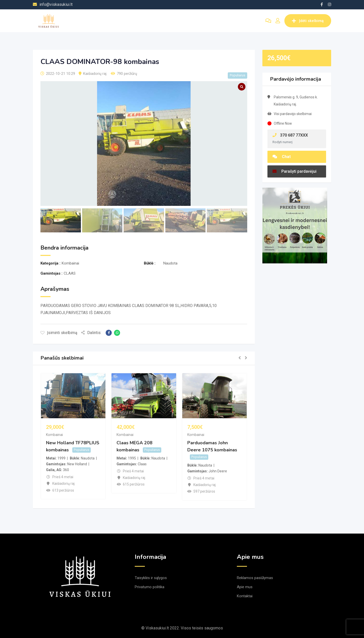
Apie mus (245, 587)
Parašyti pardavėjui (294, 171)
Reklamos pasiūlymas (255, 578)
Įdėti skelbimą (308, 21)
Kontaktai (245, 596)
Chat (282, 157)
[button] (240, 358)
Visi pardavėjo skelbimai (293, 114)
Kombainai (54, 435)
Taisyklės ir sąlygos (151, 578)
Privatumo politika (150, 587)
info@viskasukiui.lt (56, 4)
